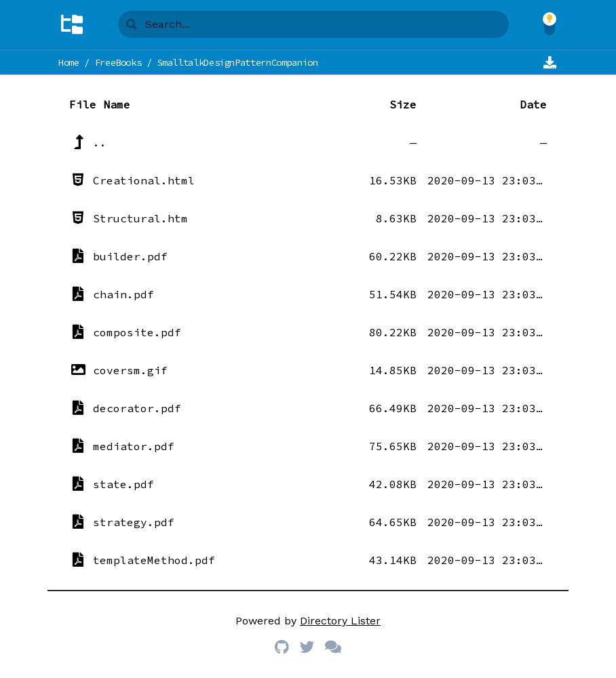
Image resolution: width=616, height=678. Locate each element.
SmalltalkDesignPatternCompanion (237, 62)
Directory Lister (340, 621)
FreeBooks (118, 62)
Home (69, 62)
